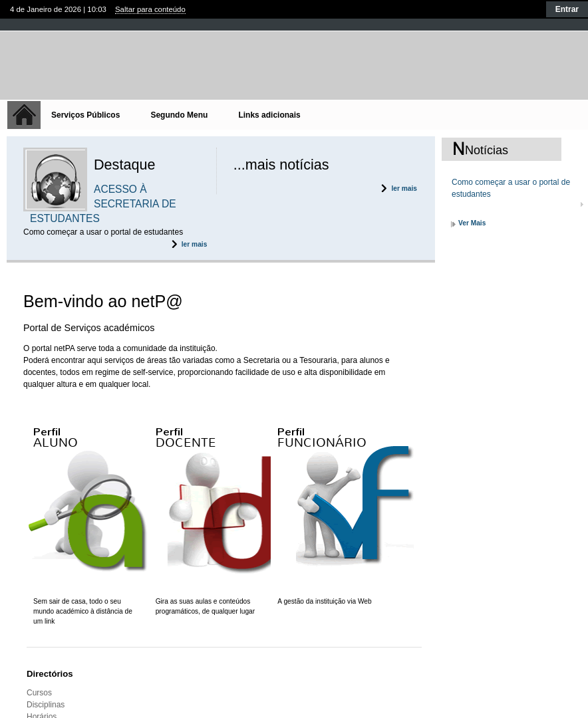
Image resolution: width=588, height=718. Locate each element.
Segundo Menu (179, 115)
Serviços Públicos (85, 115)
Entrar (567, 9)
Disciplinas (46, 705)
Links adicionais (269, 115)
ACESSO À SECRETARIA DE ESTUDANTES (103, 204)
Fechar (294, 24)
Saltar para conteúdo (150, 9)
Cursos (39, 693)
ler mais (195, 244)
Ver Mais (472, 223)
